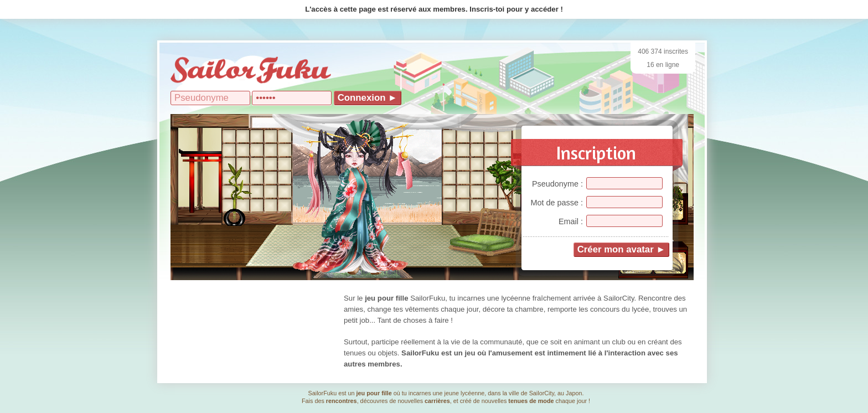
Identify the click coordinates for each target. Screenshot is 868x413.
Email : (571, 221)
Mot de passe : (557, 203)
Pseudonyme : (557, 184)
